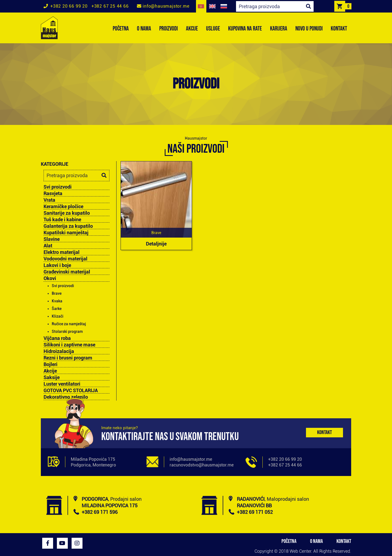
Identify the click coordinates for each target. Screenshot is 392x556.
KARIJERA (279, 29)
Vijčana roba (57, 338)
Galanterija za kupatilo (68, 226)
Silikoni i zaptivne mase (69, 345)
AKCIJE (192, 29)
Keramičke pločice (63, 207)
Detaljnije (156, 244)
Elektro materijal (62, 252)
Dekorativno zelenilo (66, 397)
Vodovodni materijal (65, 259)
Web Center (300, 551)
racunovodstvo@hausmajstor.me (202, 465)
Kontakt (324, 432)
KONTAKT (339, 29)
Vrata (49, 200)
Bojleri (50, 364)
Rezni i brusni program (68, 358)
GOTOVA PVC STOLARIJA (71, 391)
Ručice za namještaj (69, 324)
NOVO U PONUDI (309, 29)
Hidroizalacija (59, 351)
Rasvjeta (53, 193)
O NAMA (144, 29)
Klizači (58, 316)
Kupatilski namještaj (66, 233)
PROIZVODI (169, 29)
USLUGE (213, 29)
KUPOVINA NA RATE (245, 29)
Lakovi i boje (57, 265)
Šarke (57, 309)
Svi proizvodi (58, 187)
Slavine (52, 239)
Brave (57, 293)
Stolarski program (67, 331)
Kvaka (57, 301)
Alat (48, 246)
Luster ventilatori (62, 384)
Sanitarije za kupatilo (67, 213)
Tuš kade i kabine (62, 220)
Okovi (50, 278)
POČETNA (121, 29)
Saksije (52, 377)
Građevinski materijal (67, 272)
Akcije (50, 371)
